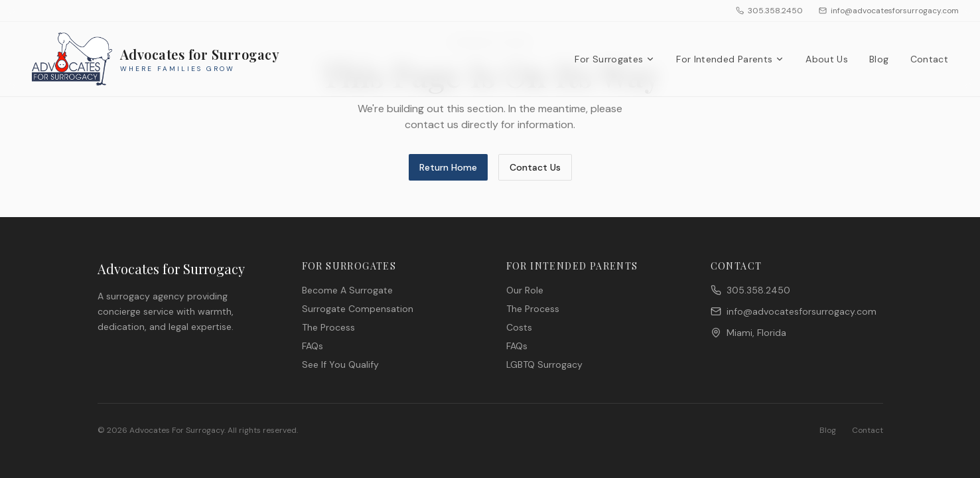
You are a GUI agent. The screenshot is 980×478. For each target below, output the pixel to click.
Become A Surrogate (347, 290)
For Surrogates (615, 59)
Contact (929, 59)
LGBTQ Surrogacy (544, 364)
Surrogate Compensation (358, 309)
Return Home (448, 167)
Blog (879, 59)
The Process (328, 327)
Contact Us (535, 167)
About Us (827, 59)
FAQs (313, 346)
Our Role (525, 290)
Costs (519, 327)
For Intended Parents (730, 59)
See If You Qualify (340, 364)
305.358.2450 (769, 11)
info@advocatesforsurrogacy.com (889, 11)
